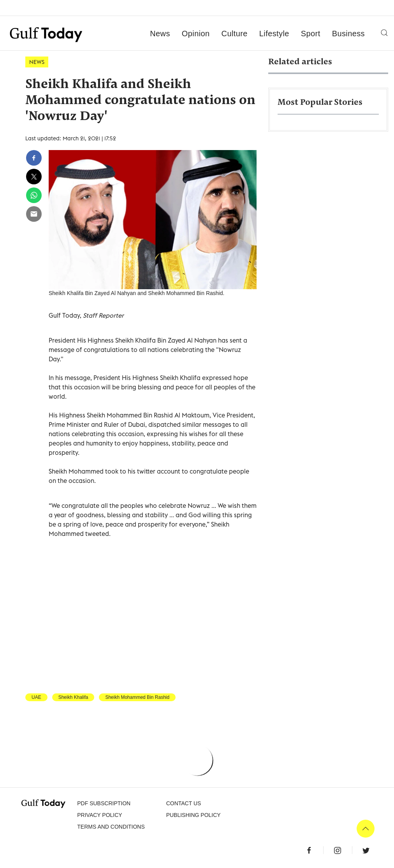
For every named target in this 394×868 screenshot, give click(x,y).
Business (348, 34)
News (160, 34)
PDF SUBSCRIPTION (104, 803)
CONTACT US (184, 803)
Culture (235, 34)
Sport (311, 34)
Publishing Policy (193, 815)
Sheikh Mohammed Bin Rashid (137, 697)
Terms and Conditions (111, 827)
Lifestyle (274, 34)
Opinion (196, 34)
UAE (36, 697)
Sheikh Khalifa (73, 697)
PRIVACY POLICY (99, 815)
